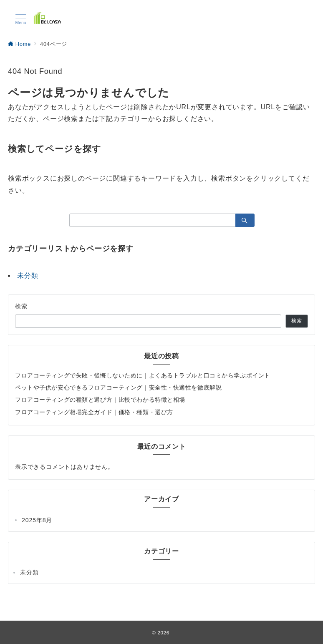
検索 (21, 306)
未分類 (28, 275)
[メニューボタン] (21, 18)
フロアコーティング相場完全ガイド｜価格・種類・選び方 (94, 412)
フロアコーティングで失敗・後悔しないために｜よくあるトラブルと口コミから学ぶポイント (143, 375)
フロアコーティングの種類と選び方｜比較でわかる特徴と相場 (100, 400)
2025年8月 (37, 520)
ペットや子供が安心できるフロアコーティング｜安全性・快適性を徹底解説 (118, 387)
